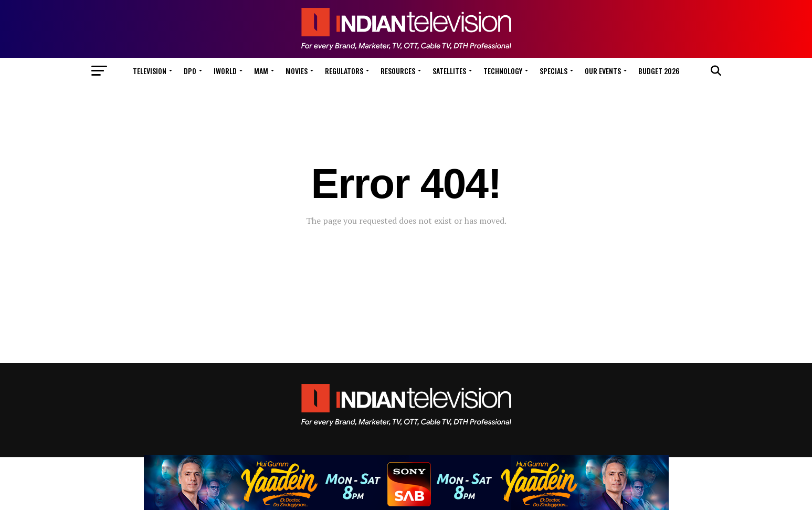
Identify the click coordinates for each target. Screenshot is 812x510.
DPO (190, 71)
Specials (553, 71)
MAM (261, 71)
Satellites (449, 71)
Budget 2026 (659, 71)
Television (150, 71)
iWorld (225, 71)
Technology (503, 71)
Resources (398, 71)
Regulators (344, 71)
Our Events (603, 71)
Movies (297, 71)
